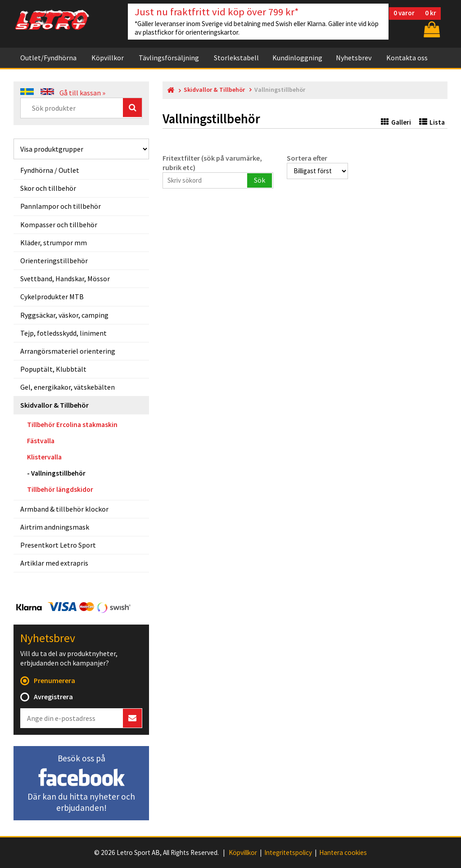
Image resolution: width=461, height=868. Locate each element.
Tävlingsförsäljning (169, 58)
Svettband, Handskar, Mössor (65, 279)
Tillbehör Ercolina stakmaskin (72, 425)
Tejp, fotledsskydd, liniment (63, 333)
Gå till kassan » (82, 93)
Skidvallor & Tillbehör (54, 405)
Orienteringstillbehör (54, 261)
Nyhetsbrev (354, 58)
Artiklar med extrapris (54, 563)
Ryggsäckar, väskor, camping (64, 315)
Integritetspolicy (288, 853)
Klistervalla (44, 457)
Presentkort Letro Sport (58, 545)
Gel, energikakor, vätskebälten (68, 387)
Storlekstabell (236, 58)
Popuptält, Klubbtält (53, 369)
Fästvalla (41, 441)
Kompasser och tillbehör (59, 225)
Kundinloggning (297, 58)
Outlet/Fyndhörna (48, 58)
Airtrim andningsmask (55, 527)
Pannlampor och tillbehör (61, 206)
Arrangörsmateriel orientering (68, 351)
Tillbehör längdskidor (60, 489)
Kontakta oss (407, 58)
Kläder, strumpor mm (54, 243)
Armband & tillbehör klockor (64, 509)
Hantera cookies (343, 853)
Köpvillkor (108, 58)
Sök (260, 180)
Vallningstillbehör (58, 473)
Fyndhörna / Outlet (50, 170)
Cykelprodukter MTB (52, 297)
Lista (432, 122)
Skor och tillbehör (48, 188)
